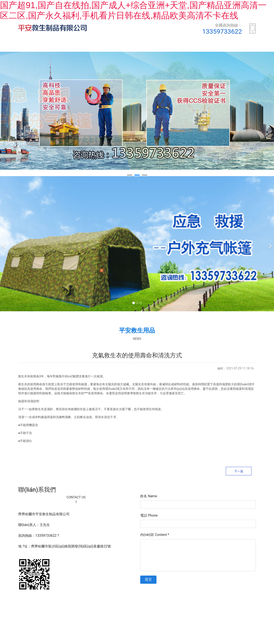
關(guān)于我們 (72, 46)
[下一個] (270, 245)
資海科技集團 (197, 603)
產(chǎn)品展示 (117, 46)
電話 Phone (149, 516)
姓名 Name (149, 497)
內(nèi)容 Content (155, 536)
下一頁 (239, 472)
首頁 (36, 46)
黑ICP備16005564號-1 (147, 603)
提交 (148, 580)
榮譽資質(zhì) (161, 46)
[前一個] (4, 245)
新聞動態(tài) (202, 46)
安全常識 (240, 46)
